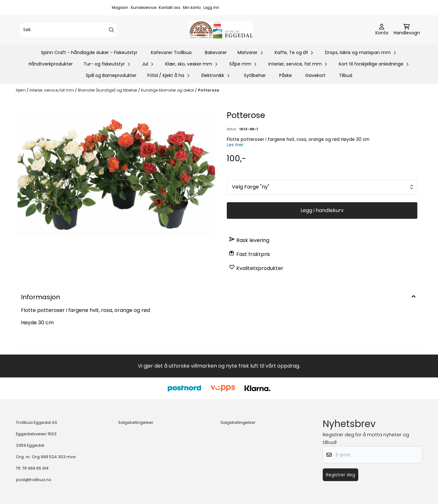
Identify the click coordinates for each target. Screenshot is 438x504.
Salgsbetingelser (136, 422)
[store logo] (221, 30)
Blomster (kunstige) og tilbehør (108, 90)
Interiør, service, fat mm (52, 90)
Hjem (21, 90)
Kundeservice (144, 8)
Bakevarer (216, 52)
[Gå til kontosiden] (382, 30)
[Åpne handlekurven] (407, 30)
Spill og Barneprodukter (111, 75)
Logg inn (211, 8)
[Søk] (68, 30)
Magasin (120, 8)
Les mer (235, 145)
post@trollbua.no (34, 480)
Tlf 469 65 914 (35, 468)
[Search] (111, 30)
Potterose (209, 90)
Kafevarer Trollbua (171, 52)
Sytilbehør (255, 75)
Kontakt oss (170, 8)
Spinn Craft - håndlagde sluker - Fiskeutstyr (89, 52)
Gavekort (315, 75)
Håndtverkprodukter (51, 64)
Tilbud (346, 75)
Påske (286, 75)
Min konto (192, 8)
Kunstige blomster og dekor (168, 90)
